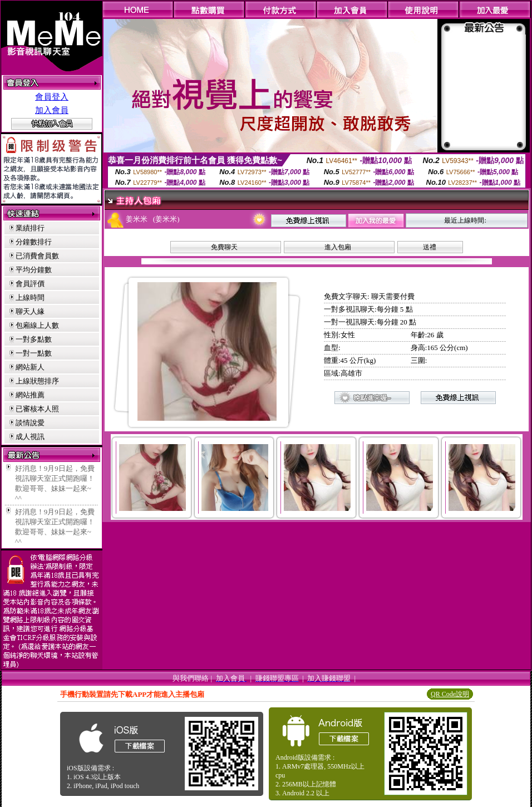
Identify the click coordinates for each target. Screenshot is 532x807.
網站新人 (30, 367)
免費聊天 (224, 247)
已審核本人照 (37, 409)
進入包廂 (338, 247)
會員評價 (30, 284)
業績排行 (30, 228)
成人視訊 (30, 437)
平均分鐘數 (34, 270)
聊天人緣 (30, 311)
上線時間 (30, 297)
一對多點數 (34, 339)
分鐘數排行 (34, 242)
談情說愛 (30, 423)
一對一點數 (34, 353)
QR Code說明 (450, 694)
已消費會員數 (37, 256)
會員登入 (52, 97)
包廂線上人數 (37, 325)
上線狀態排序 (37, 381)
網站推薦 (30, 395)
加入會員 (52, 110)
